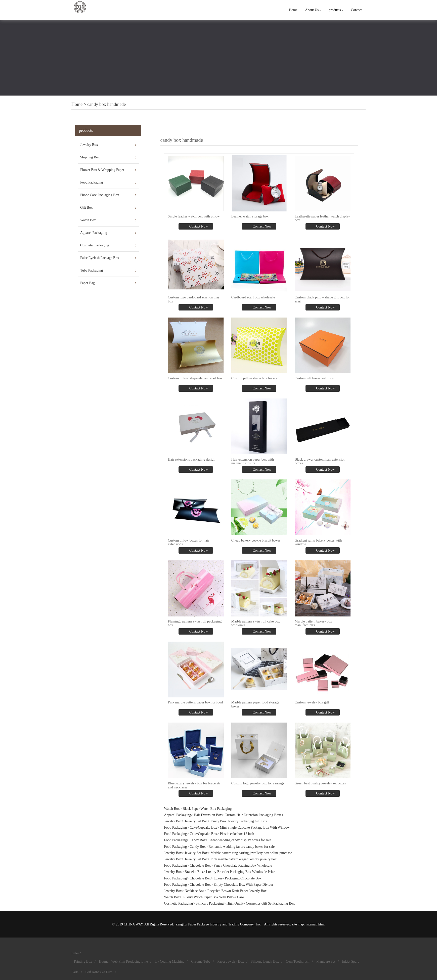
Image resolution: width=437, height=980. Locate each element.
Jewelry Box (89, 145)
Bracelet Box (194, 872)
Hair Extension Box (208, 815)
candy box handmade (106, 104)
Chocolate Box (200, 865)
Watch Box (88, 220)
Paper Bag (88, 283)
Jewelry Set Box (196, 821)
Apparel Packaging (94, 233)
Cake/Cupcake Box (203, 828)
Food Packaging (92, 182)
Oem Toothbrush (298, 962)
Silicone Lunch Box (265, 962)
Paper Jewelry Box (231, 962)
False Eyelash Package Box (100, 258)
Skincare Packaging (210, 903)
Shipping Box (90, 157)
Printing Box (83, 962)
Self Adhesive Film (99, 972)
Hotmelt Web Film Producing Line (123, 962)
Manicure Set (326, 962)
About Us (313, 10)
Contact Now (198, 226)
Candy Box (198, 840)
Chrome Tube (201, 962)
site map (298, 924)
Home (293, 10)
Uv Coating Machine (169, 962)
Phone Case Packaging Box (100, 195)
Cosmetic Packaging (95, 245)
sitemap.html (316, 924)
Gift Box (86, 208)
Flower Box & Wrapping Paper (102, 170)
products (336, 10)
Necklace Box (194, 891)
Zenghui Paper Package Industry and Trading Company (214, 924)
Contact (356, 10)
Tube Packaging (92, 270)
